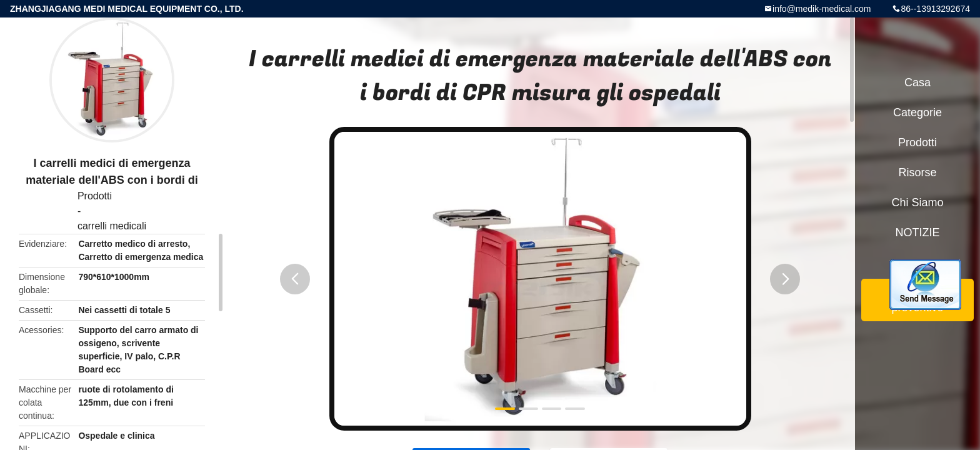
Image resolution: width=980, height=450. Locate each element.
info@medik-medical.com (822, 9)
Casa (917, 82)
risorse (917, 172)
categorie (917, 112)
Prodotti (95, 196)
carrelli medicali (112, 226)
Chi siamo (917, 202)
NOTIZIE (918, 232)
